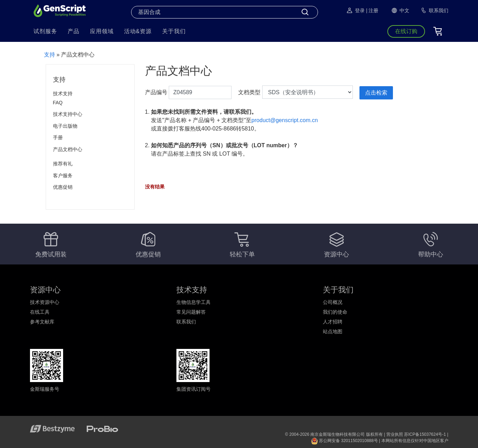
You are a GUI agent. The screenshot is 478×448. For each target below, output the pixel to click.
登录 (355, 10)
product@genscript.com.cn (285, 120)
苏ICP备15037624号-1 (425, 434)
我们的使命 (335, 312)
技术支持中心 (68, 114)
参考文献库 (42, 322)
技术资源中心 (45, 302)
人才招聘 (333, 322)
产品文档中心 (68, 149)
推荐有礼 (63, 164)
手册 (58, 137)
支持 (50, 55)
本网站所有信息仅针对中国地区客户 (415, 441)
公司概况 (333, 302)
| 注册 (372, 10)
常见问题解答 (191, 312)
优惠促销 (63, 187)
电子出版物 (65, 126)
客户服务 (63, 176)
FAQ (58, 103)
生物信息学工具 (194, 302)
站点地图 (333, 331)
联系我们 (186, 322)
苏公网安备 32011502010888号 (344, 441)
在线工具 (40, 312)
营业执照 (395, 434)
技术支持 (63, 94)
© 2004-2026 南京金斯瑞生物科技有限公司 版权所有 (334, 434)
